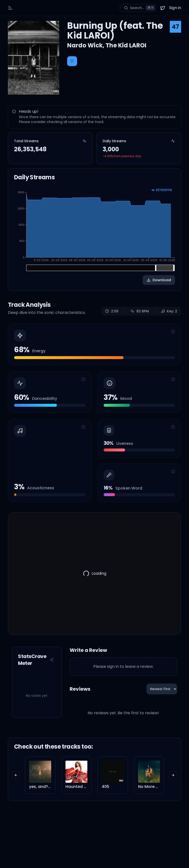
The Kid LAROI (126, 45)
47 (175, 27)
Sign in (175, 8)
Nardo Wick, (86, 45)
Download (159, 280)
